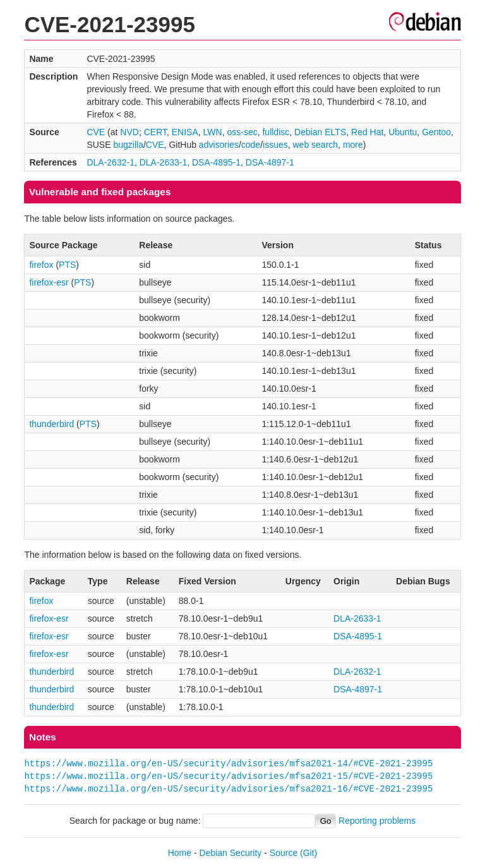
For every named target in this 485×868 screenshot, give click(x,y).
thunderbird (51, 424)
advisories (219, 145)
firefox (41, 265)
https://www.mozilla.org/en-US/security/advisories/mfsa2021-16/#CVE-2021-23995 (228, 789)
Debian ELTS (320, 132)
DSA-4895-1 (216, 162)
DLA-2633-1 (164, 162)
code (251, 145)
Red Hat (367, 132)
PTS (67, 265)
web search (316, 145)
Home (180, 853)
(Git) (308, 853)
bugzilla (128, 145)
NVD (129, 132)
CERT (155, 132)
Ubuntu (403, 132)
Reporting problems (377, 821)
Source (284, 853)
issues (275, 145)
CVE (96, 132)
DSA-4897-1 (270, 162)
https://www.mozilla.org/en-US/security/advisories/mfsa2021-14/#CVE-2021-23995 (228, 763)
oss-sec (242, 132)
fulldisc (276, 132)
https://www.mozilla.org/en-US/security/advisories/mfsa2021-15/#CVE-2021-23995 (228, 776)
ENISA (185, 132)
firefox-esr (49, 282)
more (353, 145)
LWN (213, 132)
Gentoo (436, 132)
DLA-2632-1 (111, 162)
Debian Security (231, 853)
